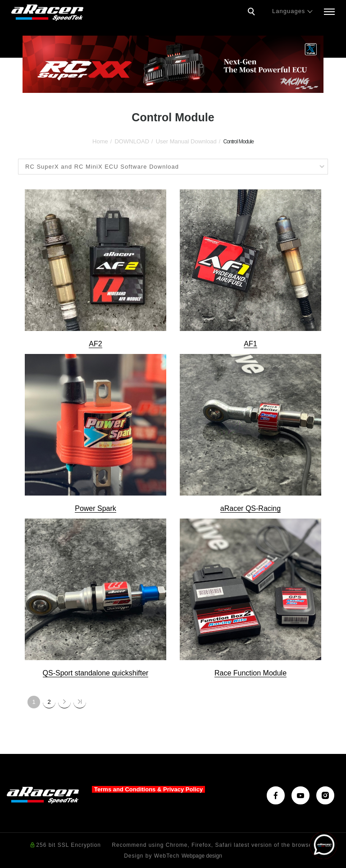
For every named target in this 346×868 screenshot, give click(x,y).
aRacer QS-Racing (250, 508)
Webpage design (202, 856)
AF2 (95, 344)
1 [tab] (160, 84)
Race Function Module (250, 673)
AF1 (250, 344)
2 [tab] (173, 84)
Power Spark (96, 508)
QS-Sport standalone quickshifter (96, 673)
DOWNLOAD (132, 141)
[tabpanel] (173, 64)
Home (100, 141)
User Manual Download (186, 141)
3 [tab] (187, 84)
